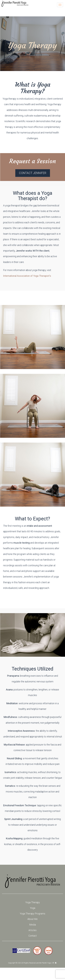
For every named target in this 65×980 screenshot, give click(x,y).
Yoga (33, 908)
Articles (32, 930)
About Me (32, 919)
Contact (33, 936)
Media (33, 925)
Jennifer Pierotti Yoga (43, 963)
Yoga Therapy (33, 902)
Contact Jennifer (33, 173)
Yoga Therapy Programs (32, 914)
